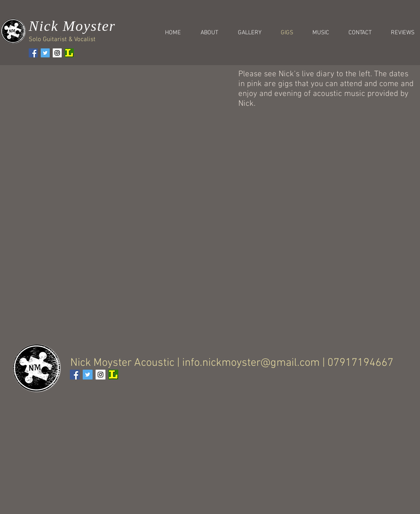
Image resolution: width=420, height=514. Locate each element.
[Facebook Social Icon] (33, 53)
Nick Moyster (72, 26)
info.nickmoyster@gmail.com (251, 363)
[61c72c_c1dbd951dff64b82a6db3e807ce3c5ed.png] (69, 53)
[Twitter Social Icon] (45, 53)
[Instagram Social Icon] (57, 53)
